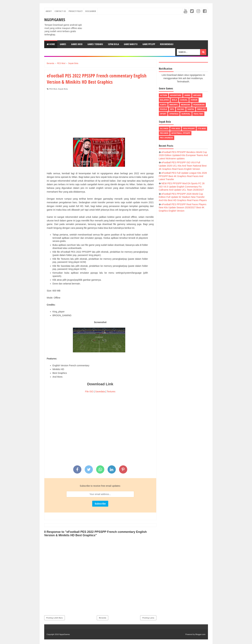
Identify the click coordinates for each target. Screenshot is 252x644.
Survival (186, 114)
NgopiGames (55, 20)
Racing (181, 109)
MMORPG (174, 105)
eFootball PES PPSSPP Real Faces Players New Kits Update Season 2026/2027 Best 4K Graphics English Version (183, 208)
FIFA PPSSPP (189, 129)
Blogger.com (200, 634)
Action (164, 95)
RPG (172, 109)
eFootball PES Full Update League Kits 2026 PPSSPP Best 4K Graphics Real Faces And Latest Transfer (183, 176)
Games (63, 44)
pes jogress (167, 138)
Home (51, 44)
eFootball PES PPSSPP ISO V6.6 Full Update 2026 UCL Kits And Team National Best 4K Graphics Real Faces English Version (183, 166)
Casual (184, 100)
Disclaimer (91, 11)
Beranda (103, 618)
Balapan (164, 100)
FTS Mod (202, 129)
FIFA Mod (176, 129)
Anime (187, 95)
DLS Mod (164, 129)
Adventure (176, 95)
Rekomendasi (167, 44)
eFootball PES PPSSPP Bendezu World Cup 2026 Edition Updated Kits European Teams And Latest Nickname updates (183, 155)
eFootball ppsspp (181, 133)
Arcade (197, 95)
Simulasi (201, 109)
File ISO (89, 392)
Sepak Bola (113, 44)
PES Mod (53, 89)
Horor (194, 100)
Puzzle (164, 109)
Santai (191, 109)
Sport (163, 114)
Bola (174, 100)
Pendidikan (199, 105)
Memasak (186, 105)
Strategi (174, 114)
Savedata (100, 392)
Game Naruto (131, 44)
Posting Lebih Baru (55, 618)
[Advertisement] (100, 115)
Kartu (163, 105)
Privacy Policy (76, 11)
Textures (111, 392)
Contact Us (60, 11)
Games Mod (77, 44)
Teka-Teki (198, 114)
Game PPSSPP (149, 44)
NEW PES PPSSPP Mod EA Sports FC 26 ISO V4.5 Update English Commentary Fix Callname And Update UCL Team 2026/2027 (182, 187)
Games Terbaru (95, 44)
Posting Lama (148, 618)
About (49, 11)
